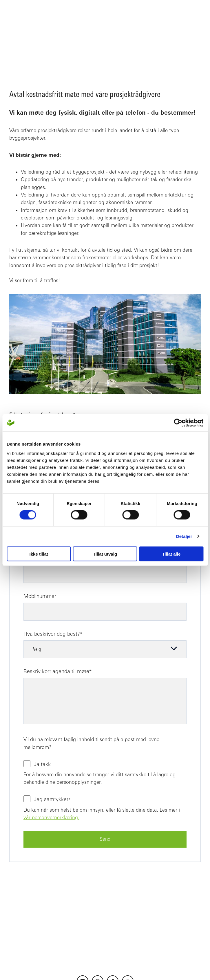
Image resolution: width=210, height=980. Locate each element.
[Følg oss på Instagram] (98, 929)
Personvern (139, 967)
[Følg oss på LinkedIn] (83, 929)
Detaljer (184, 536)
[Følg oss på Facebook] (113, 929)
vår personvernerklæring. (51, 792)
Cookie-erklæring (175, 967)
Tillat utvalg (105, 554)
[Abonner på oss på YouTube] (128, 929)
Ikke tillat (39, 554)
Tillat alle (171, 554)
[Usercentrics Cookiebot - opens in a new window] (178, 423)
